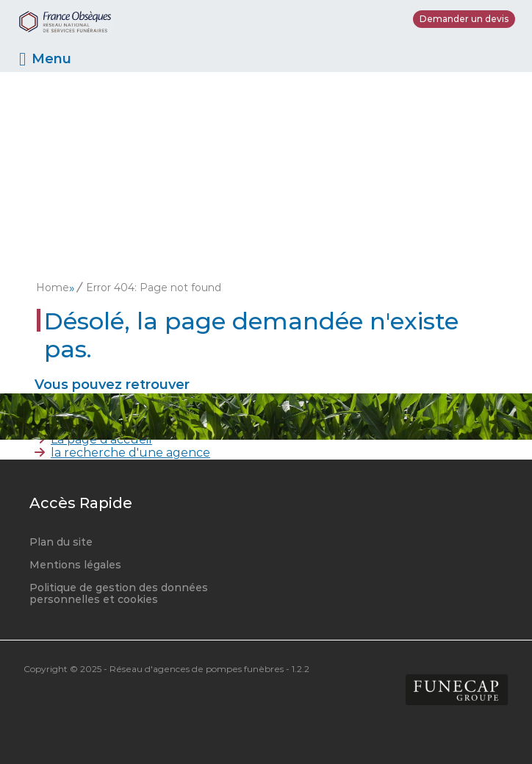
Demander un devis (464, 19)
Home (53, 288)
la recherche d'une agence (130, 453)
